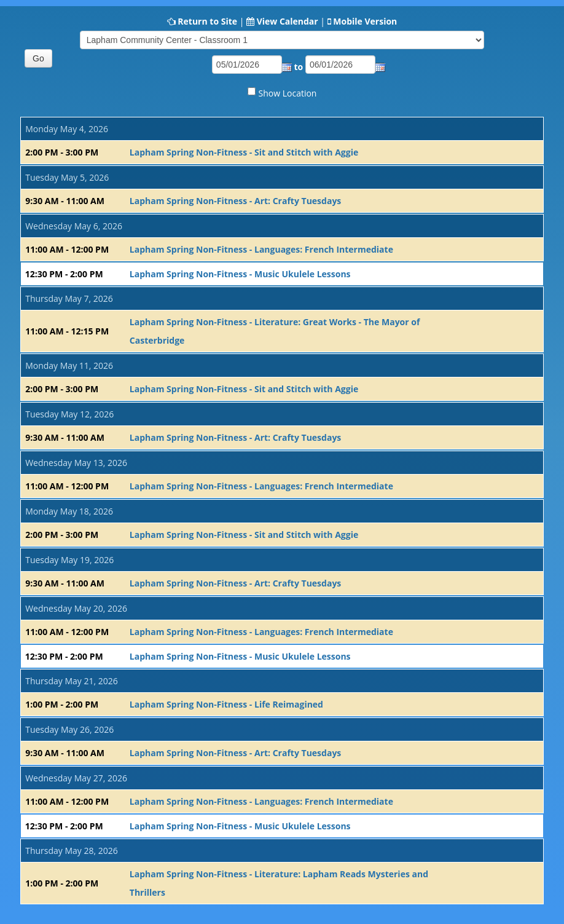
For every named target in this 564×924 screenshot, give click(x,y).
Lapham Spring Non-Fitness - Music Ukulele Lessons (240, 274)
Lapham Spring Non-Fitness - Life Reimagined (226, 704)
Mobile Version (365, 21)
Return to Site (207, 21)
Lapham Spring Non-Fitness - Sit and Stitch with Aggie (244, 152)
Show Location (288, 93)
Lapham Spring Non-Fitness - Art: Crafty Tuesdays (236, 201)
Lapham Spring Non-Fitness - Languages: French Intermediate (261, 249)
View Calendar (288, 21)
